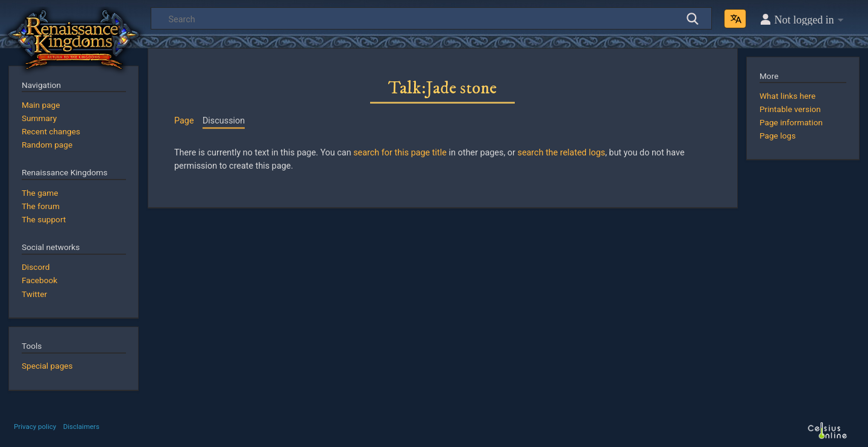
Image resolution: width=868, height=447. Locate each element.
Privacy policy (35, 427)
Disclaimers (81, 427)
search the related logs (561, 153)
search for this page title (400, 153)
